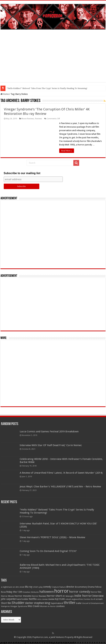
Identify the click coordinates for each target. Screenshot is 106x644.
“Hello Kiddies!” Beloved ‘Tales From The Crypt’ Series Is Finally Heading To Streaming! (47, 88)
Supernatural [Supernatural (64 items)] (57, 603)
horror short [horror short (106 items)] (54, 596)
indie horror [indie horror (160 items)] (83, 596)
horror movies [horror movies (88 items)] (23, 596)
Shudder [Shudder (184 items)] (18, 603)
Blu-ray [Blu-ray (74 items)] (29, 587)
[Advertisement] (53, 58)
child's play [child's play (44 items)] (38, 587)
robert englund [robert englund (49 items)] (72, 599)
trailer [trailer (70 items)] (79, 603)
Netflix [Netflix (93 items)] (33, 599)
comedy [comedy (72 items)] (47, 587)
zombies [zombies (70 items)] (60, 606)
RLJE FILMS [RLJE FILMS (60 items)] (60, 599)
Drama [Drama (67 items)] (91, 587)
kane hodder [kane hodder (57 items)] (22, 599)
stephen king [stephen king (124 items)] (42, 603)
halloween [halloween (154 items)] (47, 592)
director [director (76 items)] (70, 587)
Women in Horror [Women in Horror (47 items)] (48, 606)
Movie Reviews (28, 119)
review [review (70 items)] (51, 599)
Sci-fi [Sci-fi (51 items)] (93, 599)
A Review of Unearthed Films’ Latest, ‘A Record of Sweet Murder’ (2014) (61, 473)
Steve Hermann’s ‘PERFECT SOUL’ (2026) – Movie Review (52, 537)
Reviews (39, 119)
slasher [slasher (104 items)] (29, 603)
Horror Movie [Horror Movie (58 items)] (7, 596)
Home (5, 94)
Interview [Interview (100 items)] (98, 596)
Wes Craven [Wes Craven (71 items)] (34, 606)
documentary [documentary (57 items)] (81, 587)
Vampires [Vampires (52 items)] (5, 606)
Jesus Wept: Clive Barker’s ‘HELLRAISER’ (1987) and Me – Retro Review (60, 487)
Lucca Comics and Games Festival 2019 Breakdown (49, 431)
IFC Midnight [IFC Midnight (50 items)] (68, 596)
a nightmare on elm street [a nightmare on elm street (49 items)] (13, 587)
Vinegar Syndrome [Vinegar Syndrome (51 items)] (19, 606)
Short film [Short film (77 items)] (6, 603)
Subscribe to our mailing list (22, 173)
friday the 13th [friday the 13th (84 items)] (14, 592)
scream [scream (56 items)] (99, 599)
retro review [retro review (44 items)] (42, 599)
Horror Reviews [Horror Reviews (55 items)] (39, 596)
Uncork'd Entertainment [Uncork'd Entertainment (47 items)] (93, 603)
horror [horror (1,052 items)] (61, 591)
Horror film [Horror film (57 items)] (96, 592)
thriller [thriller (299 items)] (70, 603)
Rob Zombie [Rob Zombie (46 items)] (85, 599)
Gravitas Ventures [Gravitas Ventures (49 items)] (31, 592)
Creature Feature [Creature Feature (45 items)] (59, 587)
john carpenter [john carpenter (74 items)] (9, 599)
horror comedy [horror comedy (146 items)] (80, 592)
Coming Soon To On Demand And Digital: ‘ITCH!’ (48, 551)
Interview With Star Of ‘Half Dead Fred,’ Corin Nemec (51, 445)
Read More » (67, 151)
